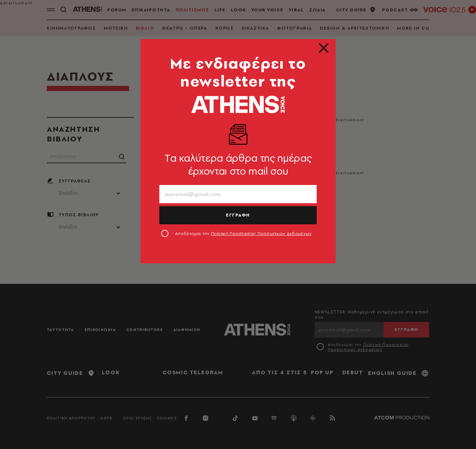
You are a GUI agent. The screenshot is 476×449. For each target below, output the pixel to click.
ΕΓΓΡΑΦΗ (238, 215)
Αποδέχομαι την (243, 233)
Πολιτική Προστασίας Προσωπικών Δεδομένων (261, 233)
